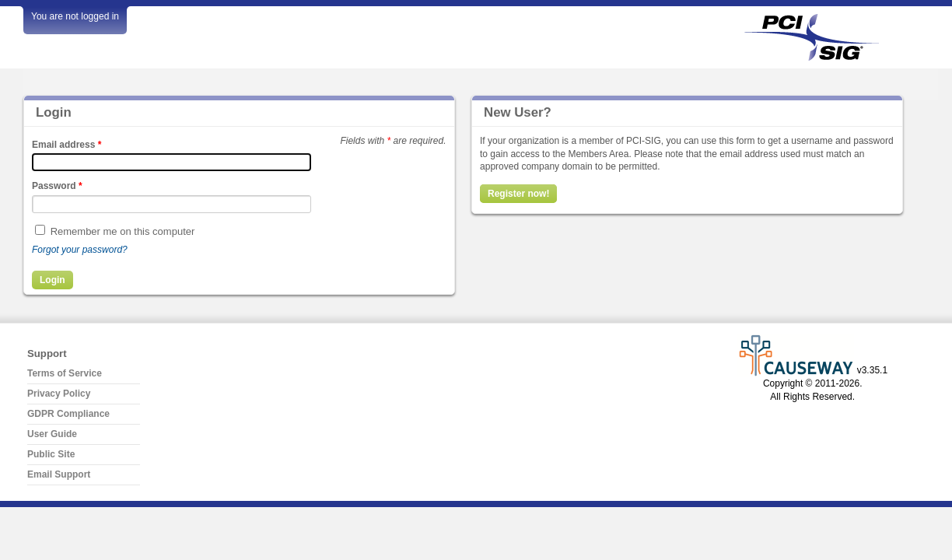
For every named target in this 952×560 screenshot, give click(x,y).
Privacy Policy (59, 394)
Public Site (51, 454)
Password (57, 186)
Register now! (518, 194)
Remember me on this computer (123, 231)
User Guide (52, 434)
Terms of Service (65, 373)
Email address (66, 145)
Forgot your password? (80, 250)
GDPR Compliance (68, 414)
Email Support (59, 474)
